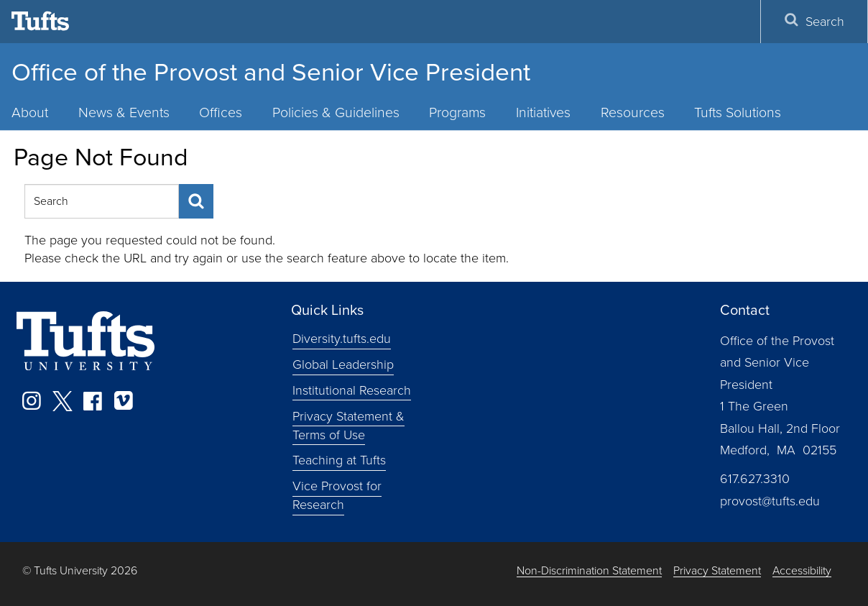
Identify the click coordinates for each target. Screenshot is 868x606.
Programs (457, 113)
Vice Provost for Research (337, 495)
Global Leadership (343, 364)
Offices (221, 113)
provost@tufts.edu (770, 501)
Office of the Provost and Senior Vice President (271, 72)
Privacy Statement (717, 571)
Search (814, 22)
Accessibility (802, 571)
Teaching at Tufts (339, 460)
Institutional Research (352, 390)
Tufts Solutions (738, 113)
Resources (633, 113)
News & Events (124, 113)
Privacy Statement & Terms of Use (348, 426)
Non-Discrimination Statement (589, 571)
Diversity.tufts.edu (342, 339)
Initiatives (543, 113)
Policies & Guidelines (336, 113)
